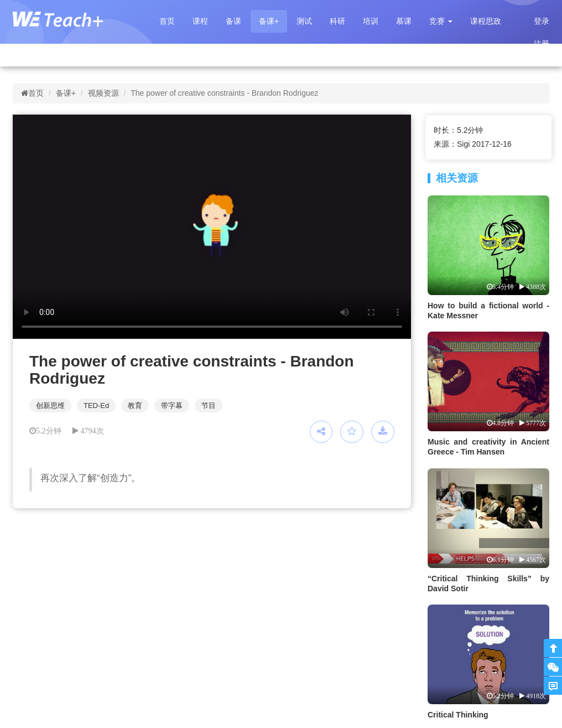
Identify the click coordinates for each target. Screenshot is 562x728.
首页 (167, 21)
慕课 (404, 21)
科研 (337, 21)
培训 (371, 21)
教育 (135, 406)
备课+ (269, 21)
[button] (441, 21)
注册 (542, 44)
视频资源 (103, 93)
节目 (209, 406)
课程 (200, 21)
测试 (304, 21)
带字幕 (172, 406)
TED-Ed (96, 406)
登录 (542, 21)
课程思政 (486, 21)
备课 (233, 21)
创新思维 (50, 406)
